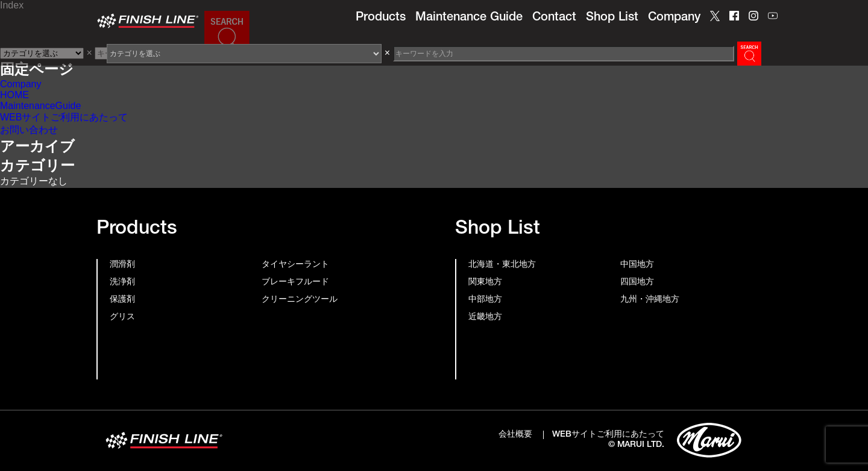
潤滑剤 (122, 265)
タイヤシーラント (295, 265)
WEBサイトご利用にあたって (64, 117)
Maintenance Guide (469, 18)
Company (674, 18)
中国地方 (637, 265)
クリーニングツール (300, 300)
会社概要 (515, 435)
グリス (122, 317)
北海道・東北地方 (502, 265)
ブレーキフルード (295, 282)
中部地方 (485, 300)
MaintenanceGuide (40, 106)
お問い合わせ (29, 130)
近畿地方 (485, 317)
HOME (14, 95)
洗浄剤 (122, 282)
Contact (554, 18)
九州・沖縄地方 (650, 300)
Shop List (612, 18)
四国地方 (637, 282)
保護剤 (122, 300)
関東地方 (485, 282)
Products (381, 18)
